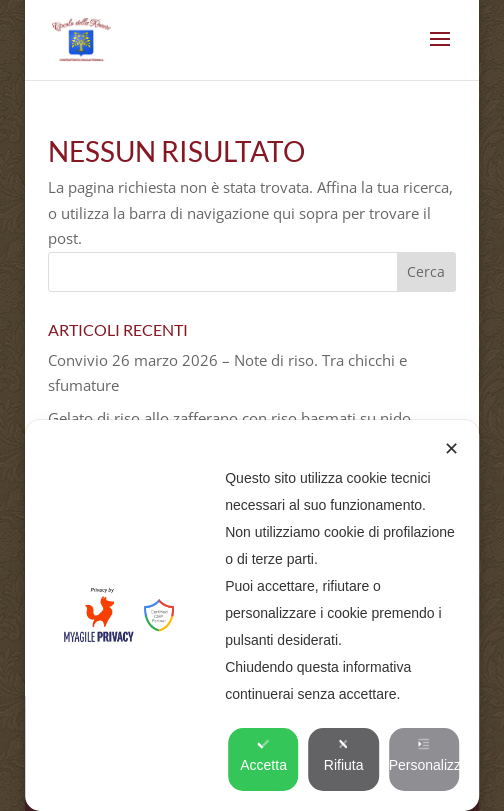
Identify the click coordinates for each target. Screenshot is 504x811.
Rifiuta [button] (344, 755)
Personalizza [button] (424, 755)
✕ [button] (451, 449)
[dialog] (252, 615)
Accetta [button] (263, 755)
